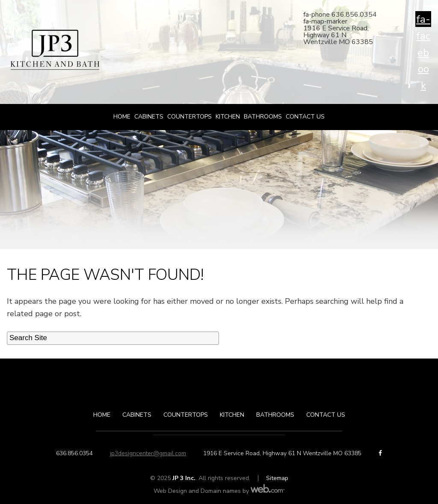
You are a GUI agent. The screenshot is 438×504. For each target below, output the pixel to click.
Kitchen (228, 117)
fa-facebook (423, 20)
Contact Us (305, 117)
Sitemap (277, 478)
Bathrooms (263, 117)
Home (122, 117)
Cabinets (149, 117)
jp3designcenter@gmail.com (148, 453)
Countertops (189, 117)
